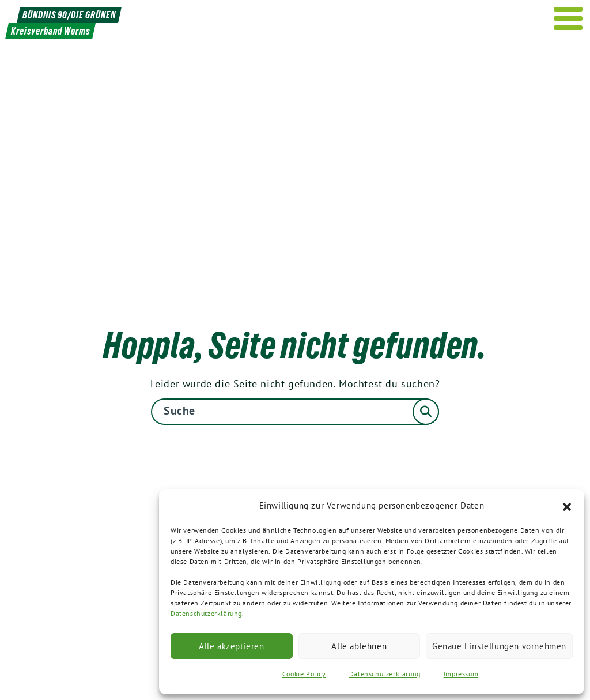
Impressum (461, 674)
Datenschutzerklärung (206, 613)
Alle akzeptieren (232, 646)
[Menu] (568, 18)
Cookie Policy (304, 674)
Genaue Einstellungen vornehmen (499, 646)
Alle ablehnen (359, 646)
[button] (567, 506)
